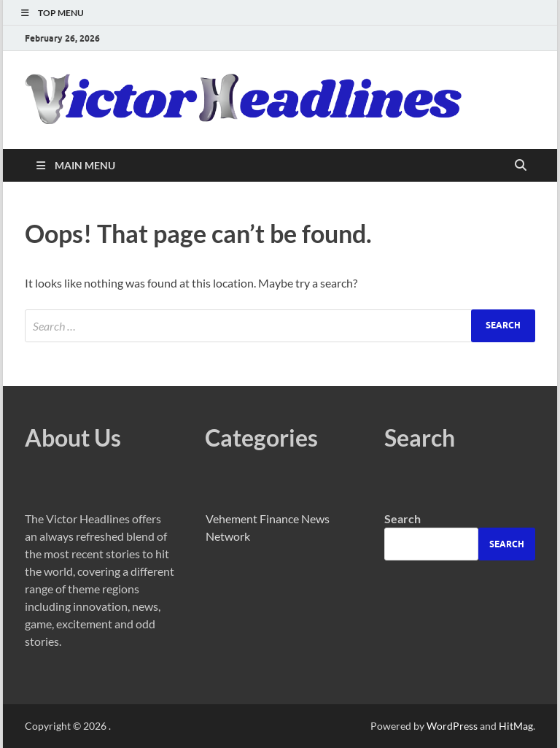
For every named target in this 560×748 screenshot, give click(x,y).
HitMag (516, 726)
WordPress (452, 726)
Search (402, 518)
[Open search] (521, 166)
